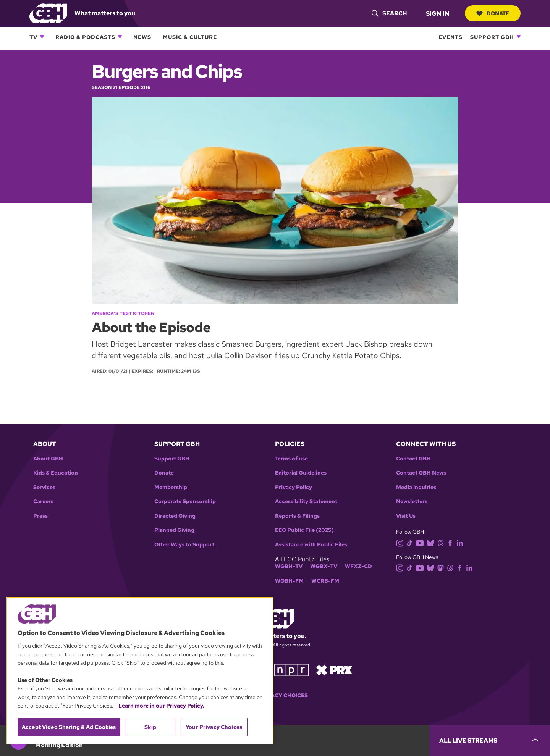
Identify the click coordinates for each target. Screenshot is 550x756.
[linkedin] (461, 542)
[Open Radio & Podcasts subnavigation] (120, 37)
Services (44, 487)
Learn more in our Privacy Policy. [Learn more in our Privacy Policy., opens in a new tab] (161, 706)
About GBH (48, 459)
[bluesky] (432, 542)
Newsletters (412, 502)
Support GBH (492, 37)
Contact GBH (413, 459)
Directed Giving (175, 516)
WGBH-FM (289, 581)
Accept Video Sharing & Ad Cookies (69, 727)
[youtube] (421, 542)
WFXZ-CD (358, 566)
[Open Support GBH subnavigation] (519, 37)
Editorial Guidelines (301, 473)
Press (40, 516)
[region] (140, 670)
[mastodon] (442, 568)
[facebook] (452, 542)
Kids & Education (56, 473)
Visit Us (406, 516)
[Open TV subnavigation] (42, 37)
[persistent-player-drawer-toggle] (490, 741)
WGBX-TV (324, 566)
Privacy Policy (294, 487)
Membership (171, 487)
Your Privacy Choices (275, 695)
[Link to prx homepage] (334, 670)
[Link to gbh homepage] (48, 13)
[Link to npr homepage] (291, 670)
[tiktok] (411, 542)
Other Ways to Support (184, 545)
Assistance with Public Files (311, 545)
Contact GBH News (421, 473)
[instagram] (401, 542)
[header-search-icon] (389, 13)
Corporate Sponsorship (185, 502)
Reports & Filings (297, 516)
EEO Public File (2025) (304, 530)
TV (33, 37)
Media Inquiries (416, 487)
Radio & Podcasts (85, 37)
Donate (493, 13)
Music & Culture (190, 37)
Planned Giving (174, 530)
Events (451, 37)
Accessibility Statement (306, 502)
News (142, 37)
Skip (150, 727)
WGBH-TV (289, 566)
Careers (43, 502)
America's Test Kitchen (123, 313)
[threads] (442, 542)
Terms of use (291, 459)
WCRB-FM (325, 581)
